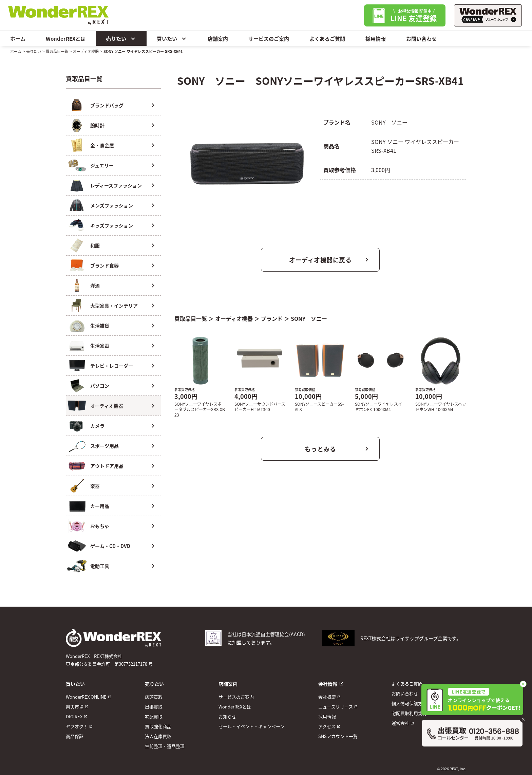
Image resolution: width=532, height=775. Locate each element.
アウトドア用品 (107, 466)
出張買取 (154, 707)
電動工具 (100, 566)
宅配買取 (154, 716)
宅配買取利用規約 (409, 713)
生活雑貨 (100, 326)
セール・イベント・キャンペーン (251, 726)
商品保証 (75, 736)
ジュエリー (102, 165)
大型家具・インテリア (114, 306)
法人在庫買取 (158, 736)
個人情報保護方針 (409, 703)
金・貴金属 (102, 145)
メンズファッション (112, 205)
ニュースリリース (336, 707)
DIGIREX (74, 716)
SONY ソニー (309, 318)
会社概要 (327, 697)
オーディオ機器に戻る (320, 260)
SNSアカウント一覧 (338, 736)
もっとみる (320, 449)
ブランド (272, 318)
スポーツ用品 (104, 446)
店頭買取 (154, 697)
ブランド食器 (104, 265)
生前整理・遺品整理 (165, 746)
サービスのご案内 (269, 39)
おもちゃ (100, 526)
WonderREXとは (66, 39)
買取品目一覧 (57, 51)
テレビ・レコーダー (112, 366)
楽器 (95, 486)
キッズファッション (112, 225)
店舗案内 (218, 39)
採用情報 (376, 39)
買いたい (172, 38)
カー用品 (100, 506)
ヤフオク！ (77, 726)
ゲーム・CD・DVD (110, 546)
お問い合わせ (421, 39)
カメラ (97, 426)
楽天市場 (75, 707)
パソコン (100, 386)
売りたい (121, 38)
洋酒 (95, 285)
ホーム (18, 39)
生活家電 (100, 346)
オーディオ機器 (86, 51)
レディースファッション (116, 185)
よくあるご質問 (327, 39)
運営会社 (400, 723)
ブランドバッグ (107, 105)
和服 (95, 245)
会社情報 (328, 684)
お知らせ (227, 716)
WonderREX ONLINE (86, 697)
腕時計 (97, 125)
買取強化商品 (158, 726)
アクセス (327, 726)
